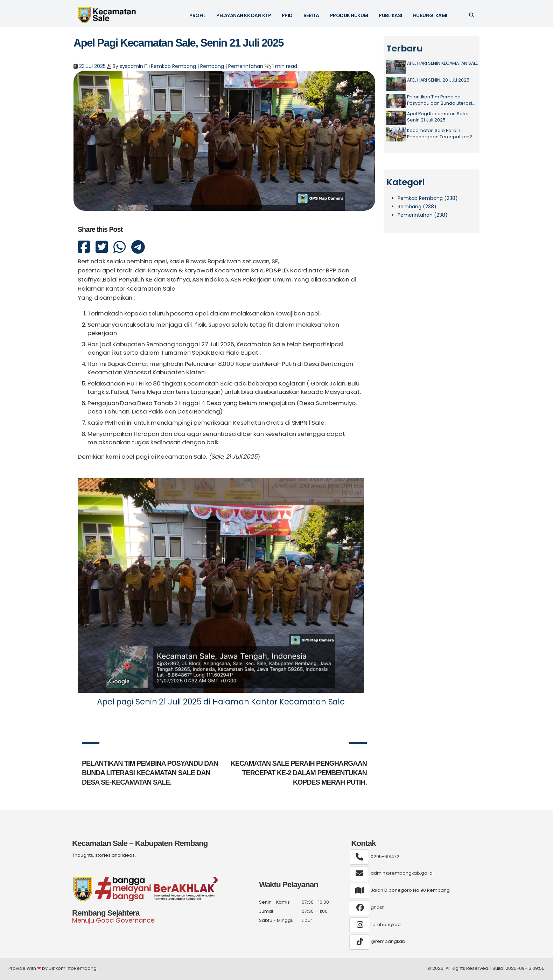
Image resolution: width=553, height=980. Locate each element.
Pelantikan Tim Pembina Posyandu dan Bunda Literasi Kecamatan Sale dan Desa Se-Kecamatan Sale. (442, 100)
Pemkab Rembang (173, 66)
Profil (197, 15)
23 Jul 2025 (92, 66)
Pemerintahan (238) (423, 215)
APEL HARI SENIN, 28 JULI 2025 (438, 80)
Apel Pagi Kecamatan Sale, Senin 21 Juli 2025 (178, 43)
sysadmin (131, 66)
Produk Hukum (349, 15)
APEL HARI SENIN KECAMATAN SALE (442, 63)
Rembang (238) (417, 207)
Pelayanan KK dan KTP (244, 15)
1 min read (285, 66)
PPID (287, 15)
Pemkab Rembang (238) (428, 198)
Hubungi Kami (430, 15)
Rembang (212, 66)
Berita (311, 15)
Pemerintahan (246, 66)
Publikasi (390, 15)
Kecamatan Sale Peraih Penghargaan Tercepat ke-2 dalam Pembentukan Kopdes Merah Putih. (440, 134)
